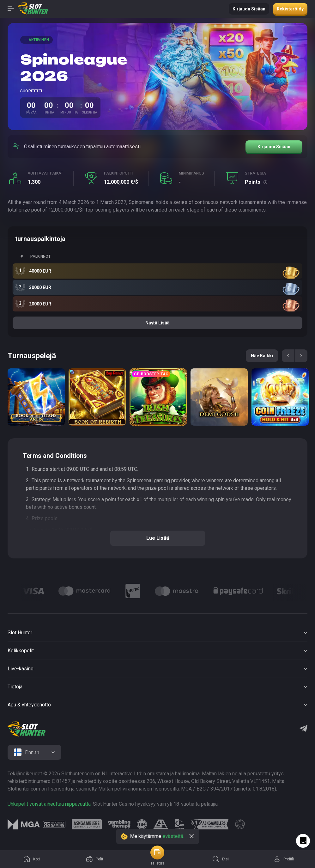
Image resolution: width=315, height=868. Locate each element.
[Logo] (33, 591)
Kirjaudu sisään (249, 9)
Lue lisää (158, 538)
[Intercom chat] (303, 841)
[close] (191, 836)
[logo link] (54, 824)
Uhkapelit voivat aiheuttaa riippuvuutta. (50, 804)
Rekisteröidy (290, 9)
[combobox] (34, 752)
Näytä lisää (157, 323)
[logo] (27, 729)
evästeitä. (173, 836)
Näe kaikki (262, 356)
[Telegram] (303, 729)
